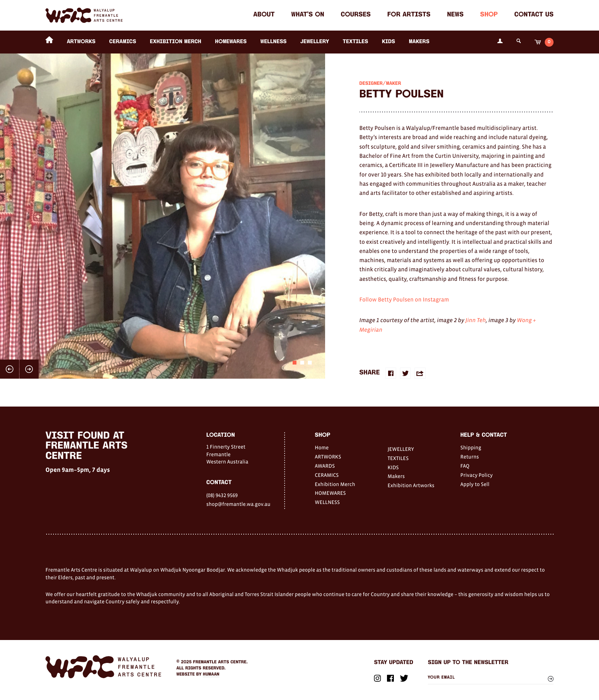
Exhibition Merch (176, 42)
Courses (356, 15)
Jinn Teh (476, 320)
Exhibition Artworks (411, 485)
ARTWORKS (81, 42)
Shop (489, 15)
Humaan (211, 674)
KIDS (389, 42)
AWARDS (325, 466)
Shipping (471, 447)
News (455, 15)
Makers (419, 42)
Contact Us (534, 15)
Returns (470, 457)
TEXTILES (355, 42)
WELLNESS (274, 42)
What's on (308, 15)
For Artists (409, 15)
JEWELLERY (315, 42)
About (264, 15)
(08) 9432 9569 (222, 495)
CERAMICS (123, 42)
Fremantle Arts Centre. (220, 662)
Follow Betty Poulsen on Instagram (404, 300)
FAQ (465, 466)
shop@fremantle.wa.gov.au (238, 504)
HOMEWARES (231, 42)
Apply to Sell (475, 484)
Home (322, 447)
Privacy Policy (477, 475)
